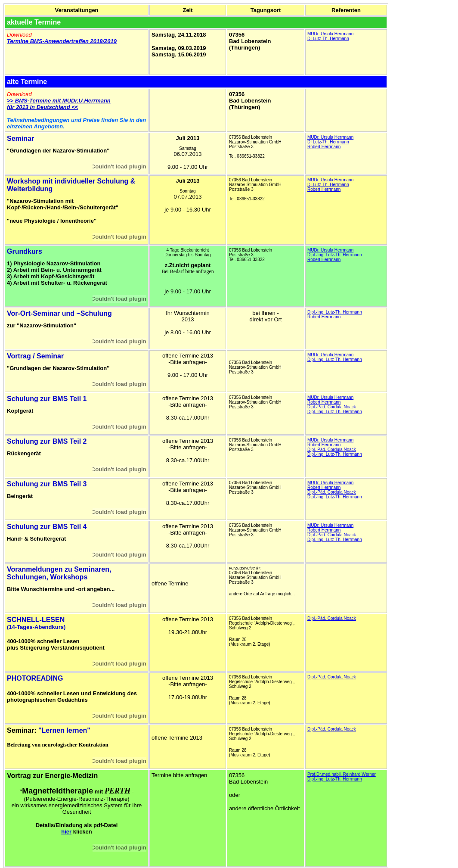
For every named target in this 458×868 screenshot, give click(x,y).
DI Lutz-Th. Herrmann (328, 39)
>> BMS (17, 101)
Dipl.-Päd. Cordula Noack (332, 407)
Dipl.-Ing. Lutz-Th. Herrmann (335, 255)
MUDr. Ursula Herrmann (330, 34)
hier (66, 832)
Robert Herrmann (324, 147)
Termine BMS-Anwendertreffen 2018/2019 (62, 41)
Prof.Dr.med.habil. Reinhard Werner (342, 774)
